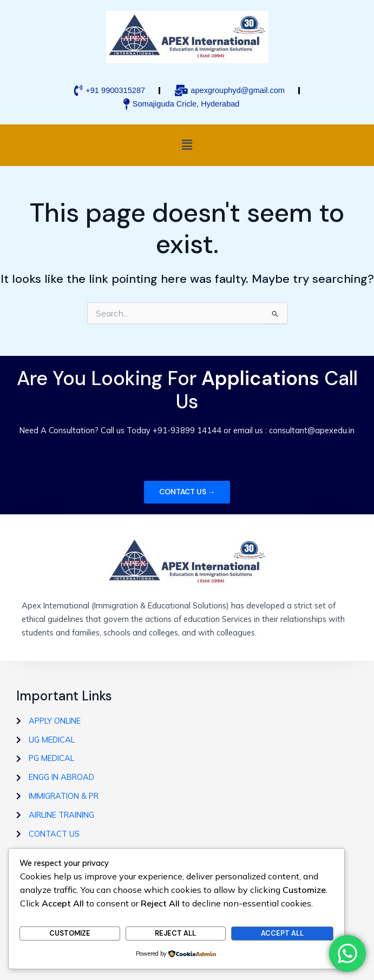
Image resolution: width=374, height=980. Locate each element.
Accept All (282, 933)
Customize (70, 933)
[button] (187, 145)
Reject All (175, 933)
